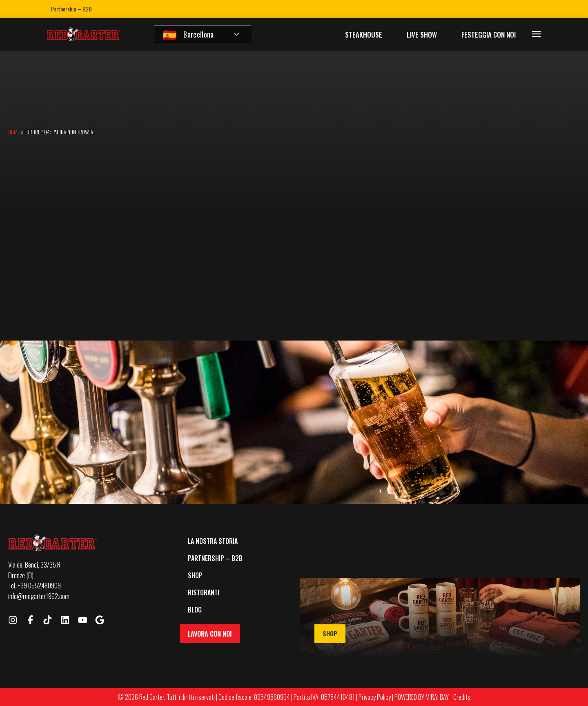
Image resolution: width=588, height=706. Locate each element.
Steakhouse (364, 35)
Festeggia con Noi (489, 35)
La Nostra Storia (213, 541)
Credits (462, 697)
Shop (195, 575)
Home (14, 132)
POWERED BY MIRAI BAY (422, 697)
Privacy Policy (375, 697)
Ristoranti (204, 592)
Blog (195, 610)
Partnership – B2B (71, 9)
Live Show (422, 35)
